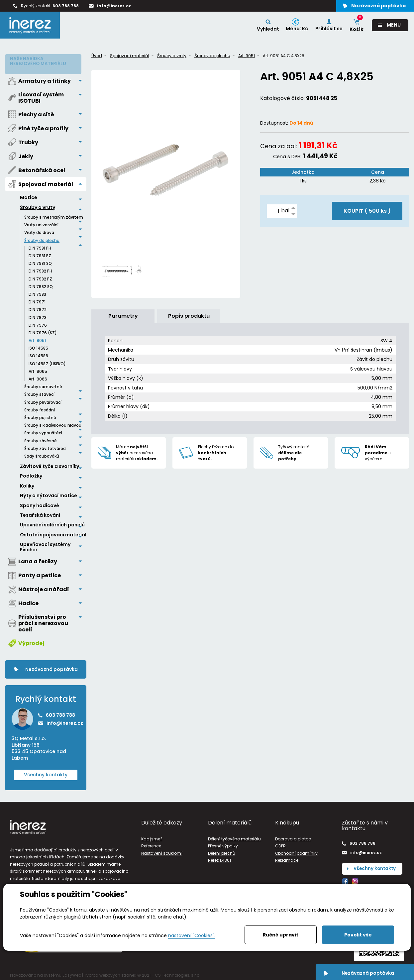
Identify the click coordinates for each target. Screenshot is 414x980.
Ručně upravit (281, 935)
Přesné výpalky (223, 844)
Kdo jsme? (152, 837)
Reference (151, 844)
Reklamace (287, 858)
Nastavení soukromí (162, 851)
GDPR (280, 844)
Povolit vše (358, 935)
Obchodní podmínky (296, 851)
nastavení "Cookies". (192, 935)
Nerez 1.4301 (219, 858)
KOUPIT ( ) (367, 211)
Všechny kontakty (46, 772)
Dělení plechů (222, 851)
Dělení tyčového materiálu (234, 837)
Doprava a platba (293, 837)
